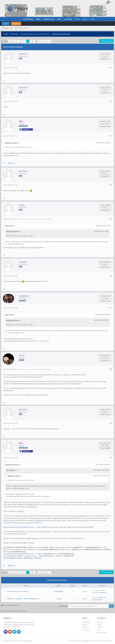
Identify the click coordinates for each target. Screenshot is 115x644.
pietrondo (23, 87)
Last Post (95, 592)
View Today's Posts (21, 28)
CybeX (22, 205)
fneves (22, 355)
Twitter (85, 625)
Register (16, 24)
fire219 (110, 641)
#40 (110, 458)
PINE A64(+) (14, 34)
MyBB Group (28, 641)
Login (6, 24)
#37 (110, 308)
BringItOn (23, 262)
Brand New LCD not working (18, 591)
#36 (110, 276)
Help (93, 19)
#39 (110, 423)
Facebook (86, 622)
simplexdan (103, 592)
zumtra (59, 599)
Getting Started (49, 19)
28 (39, 41)
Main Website (28, 19)
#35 (110, 219)
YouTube (86, 627)
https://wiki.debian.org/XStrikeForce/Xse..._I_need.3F (23, 527)
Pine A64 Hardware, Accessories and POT (34, 34)
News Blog (68, 19)
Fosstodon (86, 630)
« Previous (12, 41)
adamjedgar (59, 591)
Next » (44, 41)
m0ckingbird (86, 641)
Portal (77, 19)
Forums (100, 622)
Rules (38, 19)
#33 (110, 136)
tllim (100, 600)
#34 (110, 185)
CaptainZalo (24, 296)
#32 (110, 101)
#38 (110, 369)
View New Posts (7, 28)
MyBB (13, 641)
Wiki (59, 19)
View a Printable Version (11, 605)
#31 (110, 68)
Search (85, 19)
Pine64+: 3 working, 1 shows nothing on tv (23, 599)
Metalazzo (23, 54)
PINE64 (6, 34)
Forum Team (102, 632)
